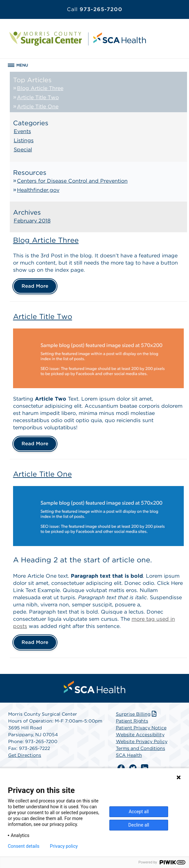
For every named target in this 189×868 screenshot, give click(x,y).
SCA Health (129, 755)
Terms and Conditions (141, 748)
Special (23, 150)
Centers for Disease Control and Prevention (72, 181)
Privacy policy (64, 846)
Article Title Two (38, 97)
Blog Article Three (40, 88)
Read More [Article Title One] (35, 642)
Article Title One (38, 107)
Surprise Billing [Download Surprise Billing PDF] (137, 714)
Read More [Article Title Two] (35, 444)
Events (22, 131)
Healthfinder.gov (38, 190)
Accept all (139, 812)
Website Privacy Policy (142, 741)
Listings (24, 140)
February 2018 (32, 221)
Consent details (24, 846)
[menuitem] (95, 687)
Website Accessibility (140, 735)
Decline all (139, 825)
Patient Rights (132, 721)
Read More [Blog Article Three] (35, 286)
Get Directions (25, 755)
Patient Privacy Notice (141, 728)
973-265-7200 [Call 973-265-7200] (95, 9)
